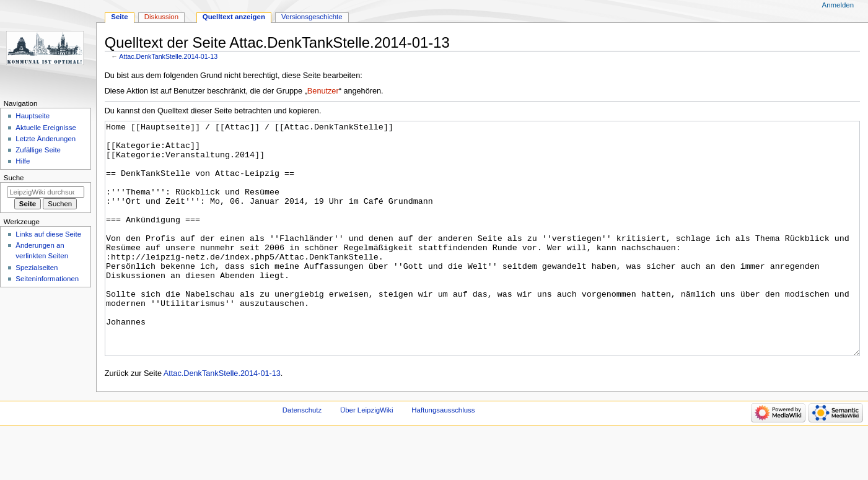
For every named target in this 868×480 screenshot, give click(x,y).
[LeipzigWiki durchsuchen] (46, 192)
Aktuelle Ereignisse (46, 128)
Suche (14, 178)
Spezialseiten (37, 268)
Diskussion (161, 17)
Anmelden (838, 5)
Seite (119, 17)
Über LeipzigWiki (367, 456)
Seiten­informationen (47, 279)
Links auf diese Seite (48, 234)
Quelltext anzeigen (234, 17)
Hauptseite (33, 116)
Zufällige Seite (38, 150)
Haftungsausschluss (443, 456)
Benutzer (323, 91)
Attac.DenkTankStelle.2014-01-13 (168, 56)
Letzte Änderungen (46, 139)
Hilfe (23, 161)
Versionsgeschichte (312, 17)
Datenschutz (302, 456)
